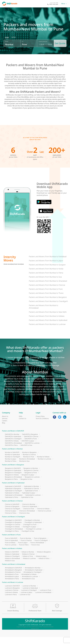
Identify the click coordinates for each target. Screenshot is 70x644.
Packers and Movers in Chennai (12, 508)
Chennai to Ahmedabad (27, 518)
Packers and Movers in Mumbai (12, 456)
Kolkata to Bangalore (44, 559)
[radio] (7, 46)
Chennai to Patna (11, 520)
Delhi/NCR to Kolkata (12, 448)
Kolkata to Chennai (28, 561)
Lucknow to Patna (11, 602)
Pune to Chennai (26, 547)
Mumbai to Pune (29, 464)
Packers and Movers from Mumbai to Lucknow (47, 331)
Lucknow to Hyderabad (30, 595)
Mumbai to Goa (24, 468)
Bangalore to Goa (26, 486)
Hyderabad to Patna (12, 504)
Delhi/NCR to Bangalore (30, 441)
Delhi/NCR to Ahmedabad (13, 450)
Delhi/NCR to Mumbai (12, 441)
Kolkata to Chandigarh (12, 563)
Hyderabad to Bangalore (13, 496)
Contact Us (23, 426)
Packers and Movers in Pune (11, 542)
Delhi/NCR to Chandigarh (13, 446)
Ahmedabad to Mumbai (33, 575)
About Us (5, 423)
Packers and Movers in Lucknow (13, 589)
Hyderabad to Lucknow (33, 502)
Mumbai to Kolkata (43, 464)
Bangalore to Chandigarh (13, 480)
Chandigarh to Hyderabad (33, 529)
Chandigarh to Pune (30, 532)
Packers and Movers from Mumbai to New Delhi (48, 319)
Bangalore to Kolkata (12, 482)
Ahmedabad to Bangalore (13, 577)
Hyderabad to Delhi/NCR (13, 493)
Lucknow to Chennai (12, 597)
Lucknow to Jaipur (26, 599)
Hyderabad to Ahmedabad (14, 502)
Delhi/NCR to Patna (11, 452)
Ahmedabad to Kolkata (29, 581)
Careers (5, 428)
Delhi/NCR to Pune (31, 446)
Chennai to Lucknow (44, 518)
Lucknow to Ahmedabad (43, 599)
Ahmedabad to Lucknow (30, 584)
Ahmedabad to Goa (28, 586)
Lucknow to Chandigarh (29, 597)
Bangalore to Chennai (31, 478)
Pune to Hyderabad (11, 547)
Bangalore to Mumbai (31, 475)
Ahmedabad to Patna (12, 586)
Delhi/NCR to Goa (26, 452)
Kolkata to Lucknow (29, 565)
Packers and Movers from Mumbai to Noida (46, 276)
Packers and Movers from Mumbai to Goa (45, 284)
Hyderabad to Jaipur (29, 500)
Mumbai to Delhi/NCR (12, 459)
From (7, 50)
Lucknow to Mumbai (29, 593)
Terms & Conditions (42, 426)
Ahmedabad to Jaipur (12, 584)
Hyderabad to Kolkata (12, 500)
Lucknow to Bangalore (12, 595)
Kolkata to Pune (28, 563)
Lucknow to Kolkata (11, 599)
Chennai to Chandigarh (13, 516)
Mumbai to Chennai (29, 462)
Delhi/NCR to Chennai (31, 444)
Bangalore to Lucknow (32, 484)
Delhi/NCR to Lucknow (32, 450)
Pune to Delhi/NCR (11, 545)
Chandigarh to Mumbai (32, 527)
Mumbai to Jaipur (11, 466)
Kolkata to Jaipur (41, 563)
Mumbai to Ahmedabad (27, 466)
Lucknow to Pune (45, 597)
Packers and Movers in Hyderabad (13, 490)
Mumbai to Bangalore (29, 459)
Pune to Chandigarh (41, 547)
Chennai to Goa (24, 520)
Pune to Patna (24, 552)
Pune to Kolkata (10, 550)
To (22, 50)
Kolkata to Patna (44, 565)
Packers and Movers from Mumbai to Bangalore (48, 304)
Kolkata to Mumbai (28, 559)
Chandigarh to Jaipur (29, 534)
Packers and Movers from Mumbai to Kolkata (47, 323)
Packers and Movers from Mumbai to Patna (46, 280)
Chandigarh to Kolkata (12, 534)
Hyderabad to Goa (27, 504)
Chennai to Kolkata (43, 516)
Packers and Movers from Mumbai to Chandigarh (48, 308)
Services (5, 426)
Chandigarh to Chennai (13, 532)
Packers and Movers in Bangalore (13, 472)
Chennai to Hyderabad (30, 514)
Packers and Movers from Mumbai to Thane (46, 300)
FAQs (21, 423)
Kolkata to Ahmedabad (13, 565)
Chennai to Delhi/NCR (12, 511)
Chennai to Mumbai (29, 511)
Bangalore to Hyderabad (13, 478)
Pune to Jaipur (23, 550)
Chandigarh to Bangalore (13, 529)
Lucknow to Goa (25, 602)
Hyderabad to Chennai (31, 496)
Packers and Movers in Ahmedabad (14, 571)
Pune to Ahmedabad (37, 550)
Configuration (42, 50)
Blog (4, 430)
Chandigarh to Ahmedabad (14, 536)
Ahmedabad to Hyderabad (33, 577)
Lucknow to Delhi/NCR (12, 593)
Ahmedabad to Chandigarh (32, 579)
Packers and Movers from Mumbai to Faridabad (48, 264)
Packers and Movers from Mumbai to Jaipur (46, 268)
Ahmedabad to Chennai (13, 579)
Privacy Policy (40, 423)
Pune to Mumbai (26, 545)
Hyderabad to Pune (31, 498)
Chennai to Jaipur (11, 518)
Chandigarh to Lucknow (34, 536)
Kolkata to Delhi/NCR (12, 559)
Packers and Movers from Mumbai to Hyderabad (48, 327)
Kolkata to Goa (10, 568)
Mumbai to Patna (11, 468)
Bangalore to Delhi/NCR (13, 475)
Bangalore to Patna (11, 486)
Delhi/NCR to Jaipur (28, 448)
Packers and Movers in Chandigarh (14, 524)
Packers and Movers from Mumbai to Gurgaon (47, 272)
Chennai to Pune (29, 516)
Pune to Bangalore (40, 545)
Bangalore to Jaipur (28, 482)
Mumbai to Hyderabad (12, 462)
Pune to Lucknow (11, 552)
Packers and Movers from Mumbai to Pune (46, 296)
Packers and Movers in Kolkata (12, 556)
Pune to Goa (36, 552)
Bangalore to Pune (31, 480)
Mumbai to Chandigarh (13, 464)
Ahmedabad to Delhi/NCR (13, 575)
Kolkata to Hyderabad (12, 561)
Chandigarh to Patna (12, 538)
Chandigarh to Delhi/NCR (13, 527)
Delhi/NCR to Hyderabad (13, 444)
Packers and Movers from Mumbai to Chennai (47, 292)
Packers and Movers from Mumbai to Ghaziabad (48, 288)
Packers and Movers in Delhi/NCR (13, 438)
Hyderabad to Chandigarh (14, 498)
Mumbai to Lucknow (44, 466)
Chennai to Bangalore (12, 514)
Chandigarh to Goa (28, 538)
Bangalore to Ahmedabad (13, 484)
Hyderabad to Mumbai (31, 493)
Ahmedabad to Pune (12, 581)
